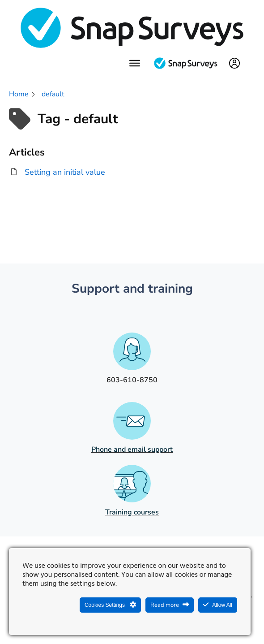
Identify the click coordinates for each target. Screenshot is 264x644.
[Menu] (135, 63)
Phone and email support (132, 450)
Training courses (132, 512)
